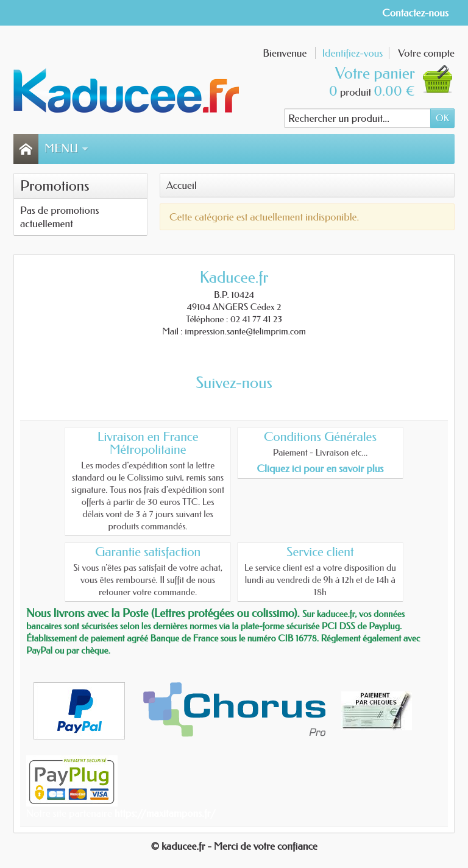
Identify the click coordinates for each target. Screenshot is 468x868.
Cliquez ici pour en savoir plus (320, 468)
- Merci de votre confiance (263, 846)
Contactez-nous (415, 13)
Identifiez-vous (352, 53)
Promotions (55, 186)
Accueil (182, 185)
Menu (66, 149)
